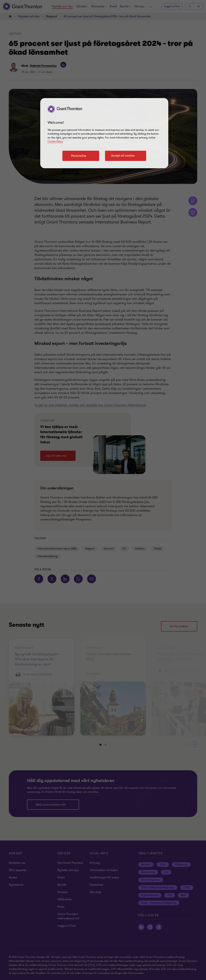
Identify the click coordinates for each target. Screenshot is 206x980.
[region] (104, 133)
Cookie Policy (55, 141)
